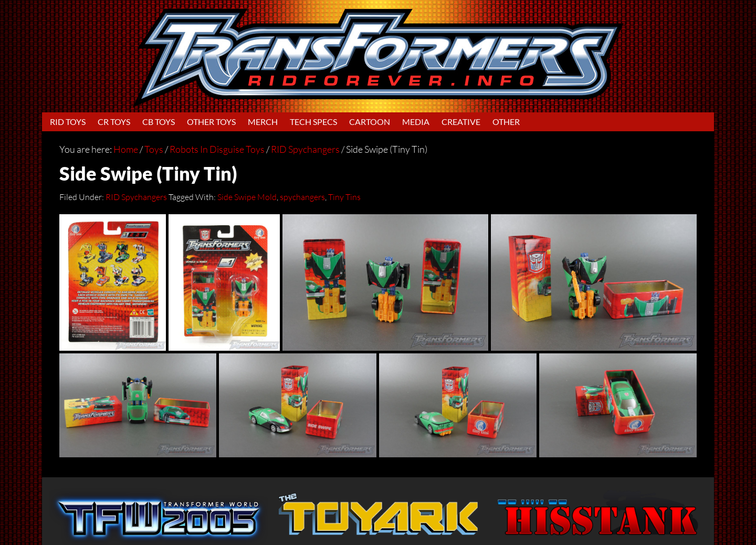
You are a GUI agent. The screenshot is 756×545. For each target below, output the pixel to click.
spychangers (302, 197)
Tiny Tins (344, 197)
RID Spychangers (136, 197)
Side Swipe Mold (247, 197)
